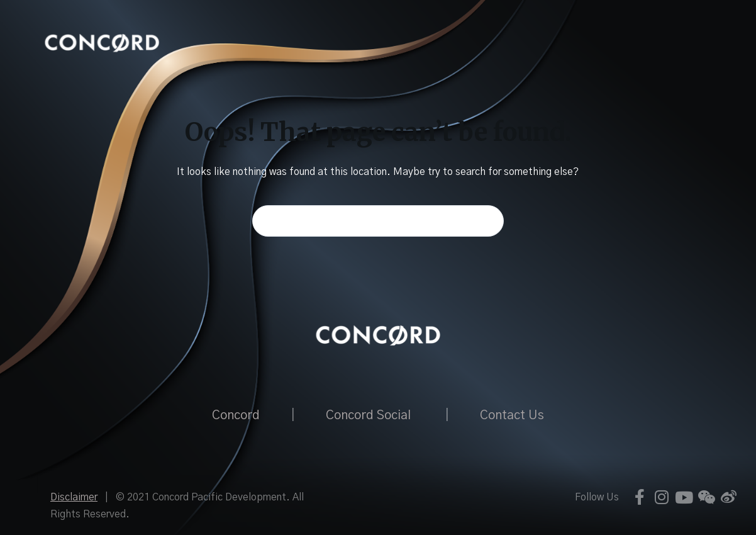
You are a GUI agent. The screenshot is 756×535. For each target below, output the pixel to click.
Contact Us (512, 415)
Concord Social (368, 415)
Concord (236, 415)
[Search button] (488, 221)
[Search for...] (378, 221)
